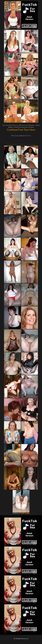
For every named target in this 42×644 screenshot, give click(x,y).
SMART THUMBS (25, 514)
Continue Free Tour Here (21, 130)
